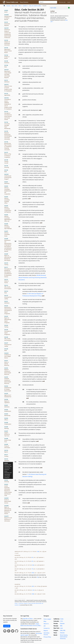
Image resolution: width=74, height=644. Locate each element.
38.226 (8, 339)
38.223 (8, 319)
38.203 (7, 200)
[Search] (48, 2)
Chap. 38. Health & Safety (35, 6)
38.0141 (8, 74)
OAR (61, 630)
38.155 (8, 135)
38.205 (8, 218)
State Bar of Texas (28, 619)
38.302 (8, 410)
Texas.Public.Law (12, 2)
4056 (33, 573)
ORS (64, 630)
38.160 (6, 171)
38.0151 (8, 88)
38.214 (6, 292)
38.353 (8, 490)
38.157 (8, 155)
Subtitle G (25, 6)
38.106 (6, 66)
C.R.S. (62, 621)
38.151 (7, 81)
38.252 (8, 371)
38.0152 (8, 103)
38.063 (6, 11)
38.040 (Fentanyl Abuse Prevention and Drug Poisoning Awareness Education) (33, 277)
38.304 (6, 419)
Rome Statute (64, 635)
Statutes (8, 6)
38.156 (8, 146)
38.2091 (8, 510)
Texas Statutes (24, 2)
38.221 (7, 302)
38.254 (8, 388)
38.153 (8, 115)
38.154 (7, 125)
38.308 (8, 440)
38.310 (6, 451)
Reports (46, 631)
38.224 (6, 326)
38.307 (7, 433)
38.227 (8, 345)
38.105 (7, 62)
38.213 (8, 287)
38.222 (8, 310)
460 (33, 565)
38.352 (7, 481)
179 (32, 569)
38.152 (7, 94)
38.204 (8, 209)
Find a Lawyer (47, 619)
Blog (45, 621)
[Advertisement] (60, 35)
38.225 (8, 332)
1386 (38, 551)
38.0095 (8, 17)
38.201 (7, 183)
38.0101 (8, 33)
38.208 (8, 245)
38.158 (6, 161)
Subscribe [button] (7, 626)
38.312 (7, 460)
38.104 (7, 57)
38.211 (8, 272)
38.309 (7, 446)
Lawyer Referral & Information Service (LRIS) (30, 625)
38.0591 (8, 500)
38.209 (8, 257)
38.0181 (8, 177)
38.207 (7, 234)
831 (32, 557)
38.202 (8, 190)
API (45, 626)
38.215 (8, 297)
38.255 (8, 395)
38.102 (7, 43)
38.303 (7, 415)
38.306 (7, 428)
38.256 (7, 401)
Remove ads (62, 2)
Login (69, 2)
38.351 (8, 470)
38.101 (7, 24)
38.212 (6, 281)
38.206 (8, 226)
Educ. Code (14, 6)
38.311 (6, 455)
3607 (33, 586)
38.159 (7, 166)
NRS (61, 626)
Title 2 (20, 6)
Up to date (53, 8)
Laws (61, 628)
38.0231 (8, 355)
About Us (46, 624)
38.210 (6, 264)
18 (38, 577)
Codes (62, 619)
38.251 (7, 363)
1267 (33, 590)
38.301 (7, 406)
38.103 (8, 50)
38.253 (8, 380)
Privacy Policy (47, 637)
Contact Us (47, 628)
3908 (33, 594)
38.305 (8, 423)
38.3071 (8, 518)
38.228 (6, 350)
